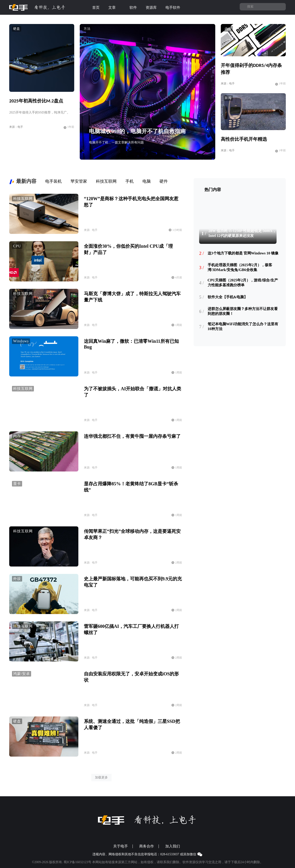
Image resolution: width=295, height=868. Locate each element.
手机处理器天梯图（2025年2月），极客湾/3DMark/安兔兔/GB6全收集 (240, 267)
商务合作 (147, 846)
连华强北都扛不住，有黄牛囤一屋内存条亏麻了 (132, 436)
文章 (115, 8)
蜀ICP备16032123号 (77, 862)
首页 (96, 7)
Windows (21, 341)
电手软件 (175, 8)
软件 (133, 7)
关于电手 (121, 846)
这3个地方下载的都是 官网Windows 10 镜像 (243, 253)
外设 (17, 579)
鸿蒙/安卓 (22, 674)
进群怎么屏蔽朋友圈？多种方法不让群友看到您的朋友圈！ (243, 311)
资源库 (151, 7)
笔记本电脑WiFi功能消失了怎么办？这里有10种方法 (243, 326)
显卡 (17, 484)
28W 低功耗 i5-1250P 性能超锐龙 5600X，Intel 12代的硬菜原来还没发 (242, 233)
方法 (87, 29)
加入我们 (173, 846)
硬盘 (17, 29)
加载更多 (101, 777)
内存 (228, 29)
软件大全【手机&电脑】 (228, 297)
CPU (17, 246)
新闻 (228, 98)
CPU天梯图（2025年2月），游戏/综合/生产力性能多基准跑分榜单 (243, 283)
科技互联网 (23, 198)
